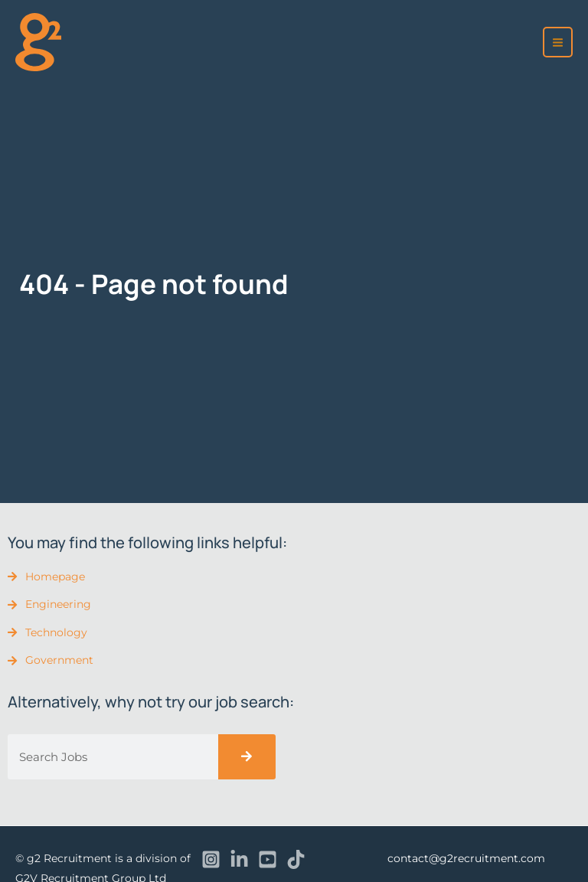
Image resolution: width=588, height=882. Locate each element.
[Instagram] (211, 859)
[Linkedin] (239, 859)
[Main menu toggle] (558, 42)
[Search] (247, 757)
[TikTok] (296, 859)
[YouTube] (268, 859)
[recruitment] (38, 42)
